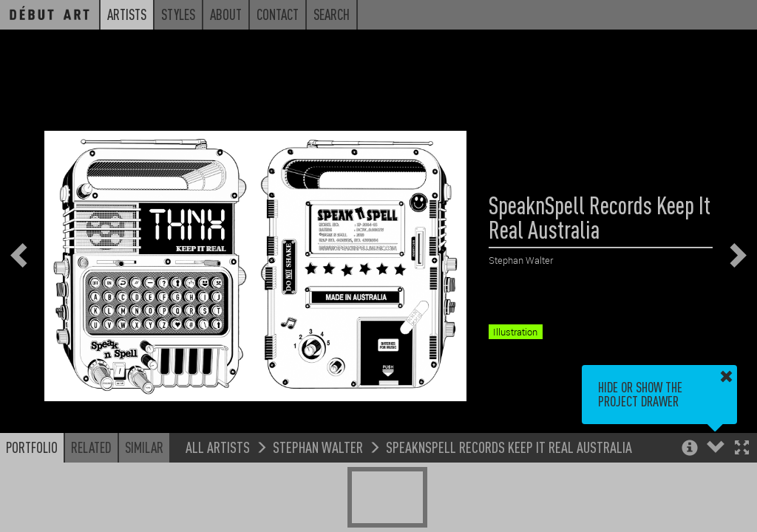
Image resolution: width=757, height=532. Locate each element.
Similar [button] (144, 447)
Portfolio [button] (32, 447)
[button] (742, 449)
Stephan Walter (318, 447)
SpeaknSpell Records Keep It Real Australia (509, 447)
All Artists (218, 447)
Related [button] (91, 447)
